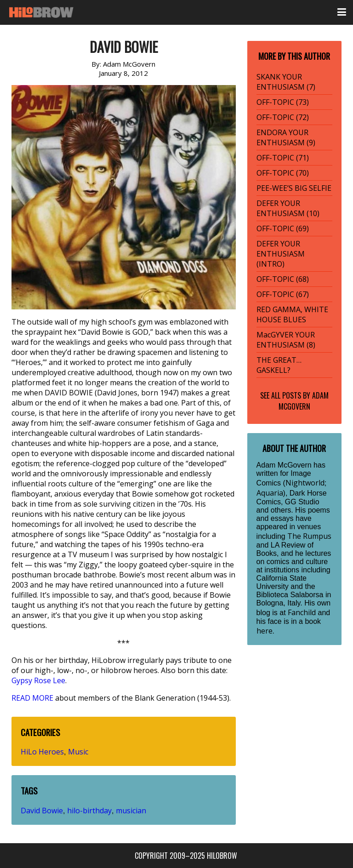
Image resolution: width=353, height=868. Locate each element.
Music (78, 752)
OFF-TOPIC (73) (283, 102)
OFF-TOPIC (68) (283, 279)
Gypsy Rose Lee (38, 680)
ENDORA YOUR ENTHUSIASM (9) (286, 137)
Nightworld (305, 483)
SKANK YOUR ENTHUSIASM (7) (286, 82)
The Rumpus (309, 536)
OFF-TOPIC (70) (283, 173)
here (265, 631)
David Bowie (42, 811)
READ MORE (32, 698)
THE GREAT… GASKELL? (279, 365)
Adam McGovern (304, 401)
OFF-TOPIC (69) (283, 228)
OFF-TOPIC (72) (283, 117)
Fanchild (302, 612)
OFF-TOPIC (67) (283, 294)
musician (131, 811)
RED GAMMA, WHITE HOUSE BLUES (292, 314)
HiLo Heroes (42, 752)
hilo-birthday (89, 811)
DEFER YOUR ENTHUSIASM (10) (288, 208)
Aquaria (270, 493)
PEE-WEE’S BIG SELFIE (294, 188)
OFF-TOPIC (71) (283, 158)
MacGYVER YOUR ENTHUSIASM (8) (286, 340)
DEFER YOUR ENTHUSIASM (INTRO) (281, 254)
